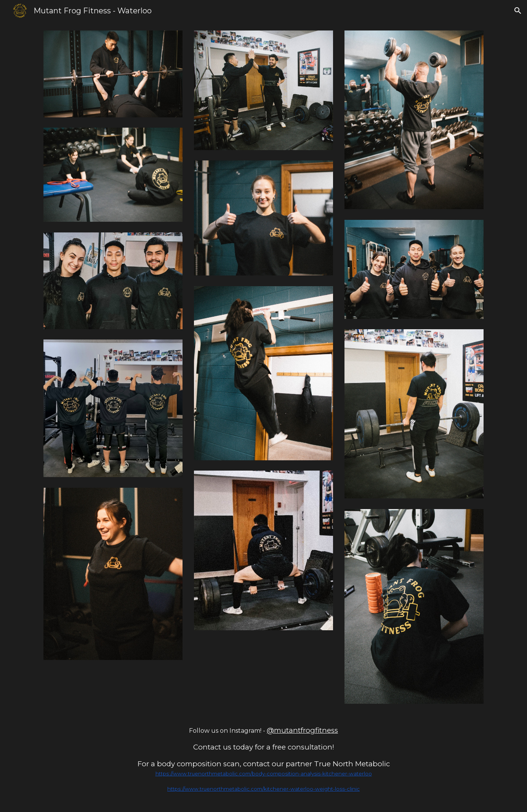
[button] (518, 11)
